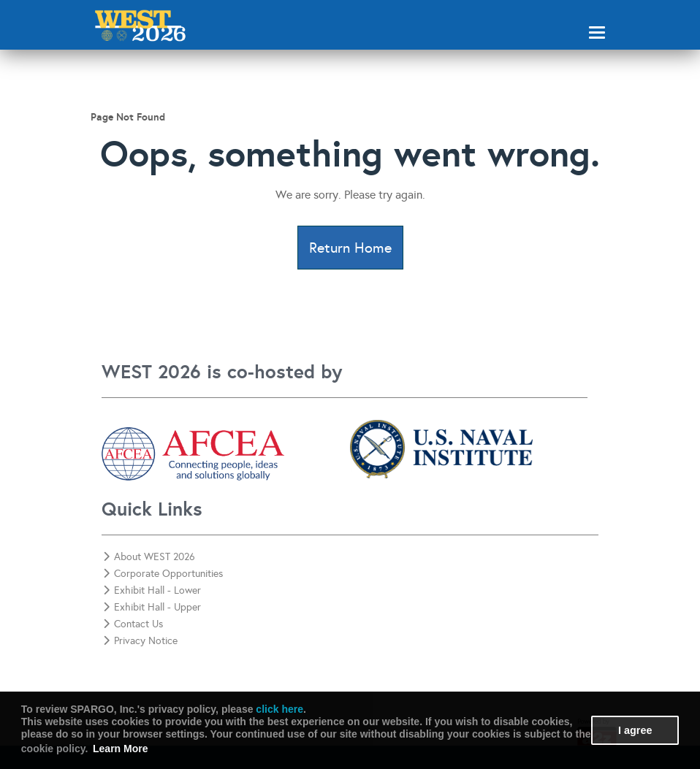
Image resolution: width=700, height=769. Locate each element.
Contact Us (133, 624)
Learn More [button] (120, 749)
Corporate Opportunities (163, 574)
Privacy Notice (140, 641)
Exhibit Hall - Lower (152, 590)
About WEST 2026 (149, 557)
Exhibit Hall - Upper (152, 607)
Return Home (350, 248)
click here (279, 709)
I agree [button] (635, 730)
